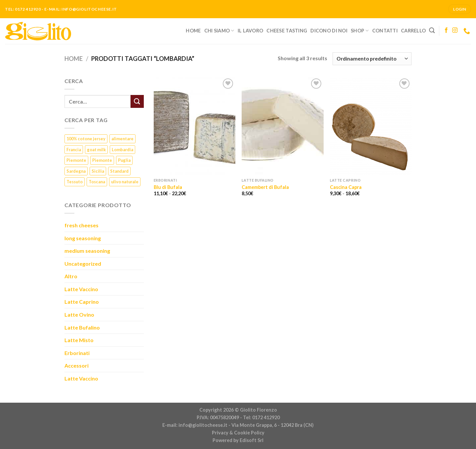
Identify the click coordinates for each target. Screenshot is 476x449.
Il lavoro (251, 31)
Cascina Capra (346, 187)
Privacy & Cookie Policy (238, 433)
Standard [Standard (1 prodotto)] (119, 171)
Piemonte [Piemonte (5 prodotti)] (102, 160)
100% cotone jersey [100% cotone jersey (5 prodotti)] (86, 139)
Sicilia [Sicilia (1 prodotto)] (98, 171)
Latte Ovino (79, 314)
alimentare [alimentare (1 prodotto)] (122, 139)
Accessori (77, 365)
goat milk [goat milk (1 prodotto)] (96, 150)
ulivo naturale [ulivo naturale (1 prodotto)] (125, 182)
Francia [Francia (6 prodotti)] (74, 150)
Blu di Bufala (168, 187)
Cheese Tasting (287, 31)
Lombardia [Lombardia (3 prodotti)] (122, 150)
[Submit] (137, 101)
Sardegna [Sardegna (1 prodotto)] (76, 171)
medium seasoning (87, 251)
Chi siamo (219, 31)
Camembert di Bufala (265, 187)
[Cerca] (432, 31)
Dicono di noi (329, 31)
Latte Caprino (82, 302)
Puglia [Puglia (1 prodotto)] (124, 160)
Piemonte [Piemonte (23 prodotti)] (76, 160)
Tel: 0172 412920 (261, 417)
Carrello (413, 31)
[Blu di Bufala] (195, 126)
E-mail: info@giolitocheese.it (195, 425)
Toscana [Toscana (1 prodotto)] (97, 182)
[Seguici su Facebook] (446, 30)
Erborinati (77, 353)
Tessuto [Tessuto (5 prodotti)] (75, 182)
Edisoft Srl (252, 440)
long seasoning (83, 238)
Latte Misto (79, 340)
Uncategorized (83, 264)
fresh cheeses (81, 225)
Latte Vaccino (81, 289)
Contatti (385, 31)
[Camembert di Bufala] (282, 126)
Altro (71, 276)
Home (193, 31)
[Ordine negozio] (372, 59)
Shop (360, 31)
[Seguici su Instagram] (455, 30)
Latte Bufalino (82, 327)
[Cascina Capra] (371, 126)
